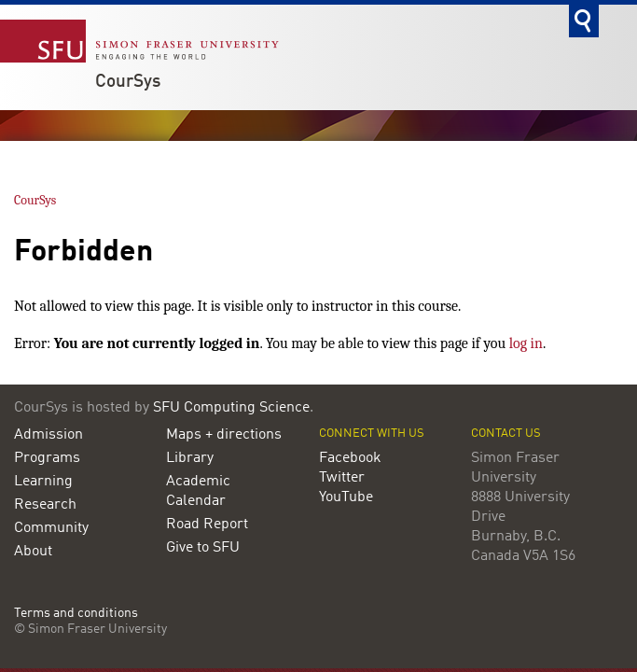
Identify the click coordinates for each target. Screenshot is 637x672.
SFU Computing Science (231, 408)
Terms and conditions (76, 614)
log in (526, 343)
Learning (43, 482)
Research (45, 505)
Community (51, 528)
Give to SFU (203, 548)
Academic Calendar (198, 491)
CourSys (128, 82)
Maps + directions (224, 435)
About (33, 552)
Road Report (207, 525)
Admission (48, 435)
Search (584, 21)
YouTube (346, 497)
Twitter (342, 478)
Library (190, 458)
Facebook (350, 458)
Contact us (506, 434)
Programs (47, 458)
